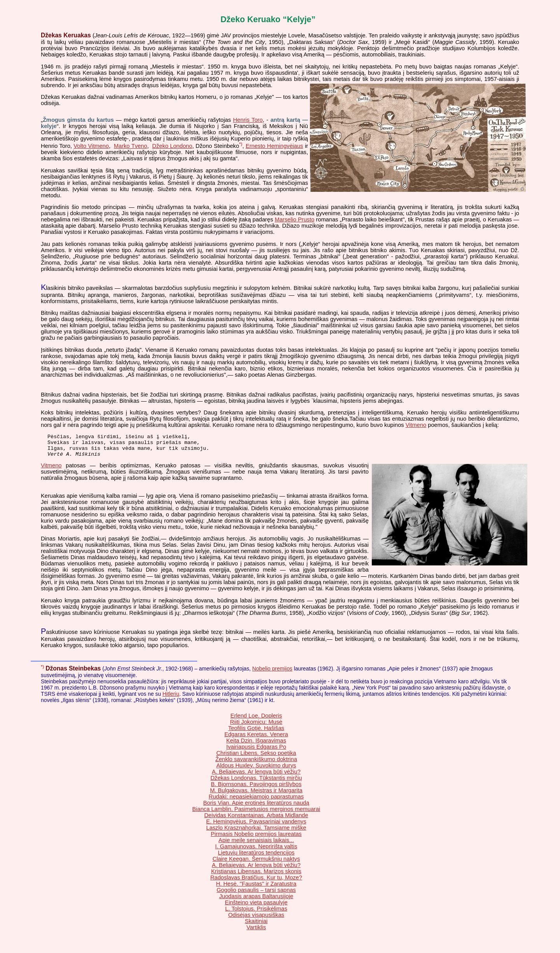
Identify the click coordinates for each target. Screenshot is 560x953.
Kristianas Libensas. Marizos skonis (256, 876)
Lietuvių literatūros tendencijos (256, 857)
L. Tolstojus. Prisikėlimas (256, 913)
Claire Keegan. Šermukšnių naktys (256, 863)
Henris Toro (248, 120)
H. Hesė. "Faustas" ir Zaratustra (256, 888)
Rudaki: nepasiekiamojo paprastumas (256, 801)
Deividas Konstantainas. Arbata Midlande (256, 820)
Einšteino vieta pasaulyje (256, 907)
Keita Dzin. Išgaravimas (256, 745)
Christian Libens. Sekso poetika (256, 758)
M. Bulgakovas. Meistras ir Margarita (256, 795)
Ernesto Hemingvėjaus (275, 146)
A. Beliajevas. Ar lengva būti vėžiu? (256, 776)
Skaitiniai (256, 926)
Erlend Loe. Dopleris (256, 720)
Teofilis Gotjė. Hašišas (256, 733)
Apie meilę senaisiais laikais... (256, 845)
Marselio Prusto (294, 219)
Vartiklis (256, 932)
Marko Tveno (131, 146)
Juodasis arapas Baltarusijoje (256, 901)
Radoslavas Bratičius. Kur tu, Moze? (256, 882)
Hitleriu (171, 699)
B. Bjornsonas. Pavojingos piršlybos (256, 789)
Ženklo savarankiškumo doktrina (256, 764)
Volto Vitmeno (91, 146)
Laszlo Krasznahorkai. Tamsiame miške (256, 832)
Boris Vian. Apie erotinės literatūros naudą (256, 807)
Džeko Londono (172, 146)
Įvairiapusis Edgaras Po (256, 751)
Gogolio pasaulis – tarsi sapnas (256, 895)
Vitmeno (416, 425)
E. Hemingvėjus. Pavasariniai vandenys (256, 826)
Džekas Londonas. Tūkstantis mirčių (256, 783)
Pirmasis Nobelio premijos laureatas (256, 839)
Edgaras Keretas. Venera (256, 739)
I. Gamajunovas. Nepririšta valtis (256, 851)
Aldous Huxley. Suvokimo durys (256, 770)
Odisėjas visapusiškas (256, 920)
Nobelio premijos (272, 673)
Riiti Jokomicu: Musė (256, 727)
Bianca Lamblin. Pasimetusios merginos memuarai (256, 814)
